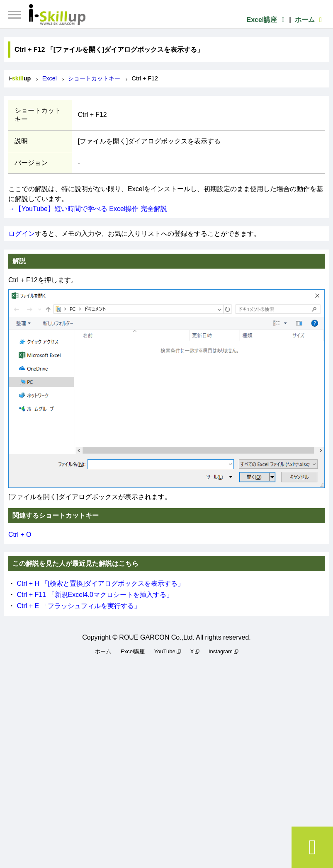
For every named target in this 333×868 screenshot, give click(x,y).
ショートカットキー (94, 78)
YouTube (165, 651)
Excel (50, 78)
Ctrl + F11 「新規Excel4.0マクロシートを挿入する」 (95, 595)
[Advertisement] (166, 760)
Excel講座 (267, 20)
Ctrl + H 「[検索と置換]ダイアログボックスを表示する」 (100, 583)
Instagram (221, 651)
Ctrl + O (20, 535)
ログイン (22, 234)
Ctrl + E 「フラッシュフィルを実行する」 (78, 606)
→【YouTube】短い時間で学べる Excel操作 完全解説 (88, 209)
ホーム (310, 20)
